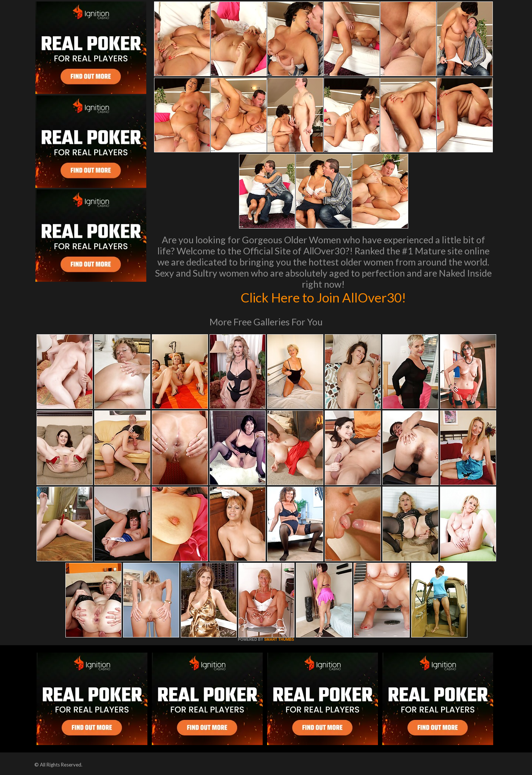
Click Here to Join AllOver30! (323, 297)
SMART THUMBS (279, 639)
